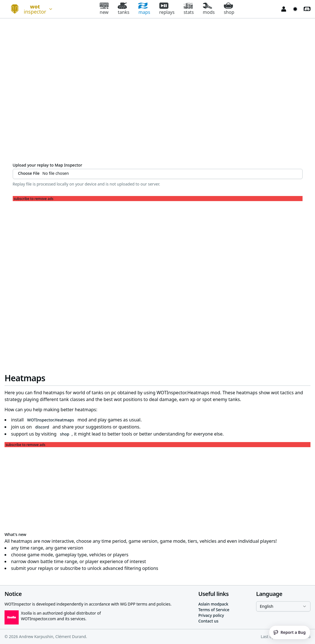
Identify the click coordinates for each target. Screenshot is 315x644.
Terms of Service (214, 610)
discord (42, 427)
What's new (15, 534)
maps (144, 9)
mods (209, 9)
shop (229, 9)
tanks (124, 9)
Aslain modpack (213, 604)
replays (167, 9)
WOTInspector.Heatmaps (51, 420)
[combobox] (29, 9)
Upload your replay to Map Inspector (48, 165)
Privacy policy (211, 615)
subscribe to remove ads (34, 199)
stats (189, 9)
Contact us (208, 621)
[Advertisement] (158, 241)
